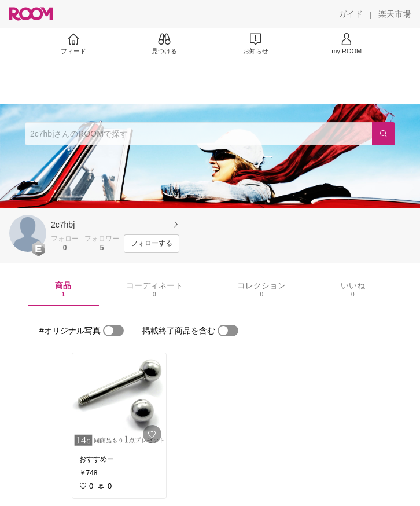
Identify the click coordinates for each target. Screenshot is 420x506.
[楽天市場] (395, 14)
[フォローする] (152, 244)
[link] (119, 401)
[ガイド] (351, 14)
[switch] (113, 331)
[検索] (384, 134)
